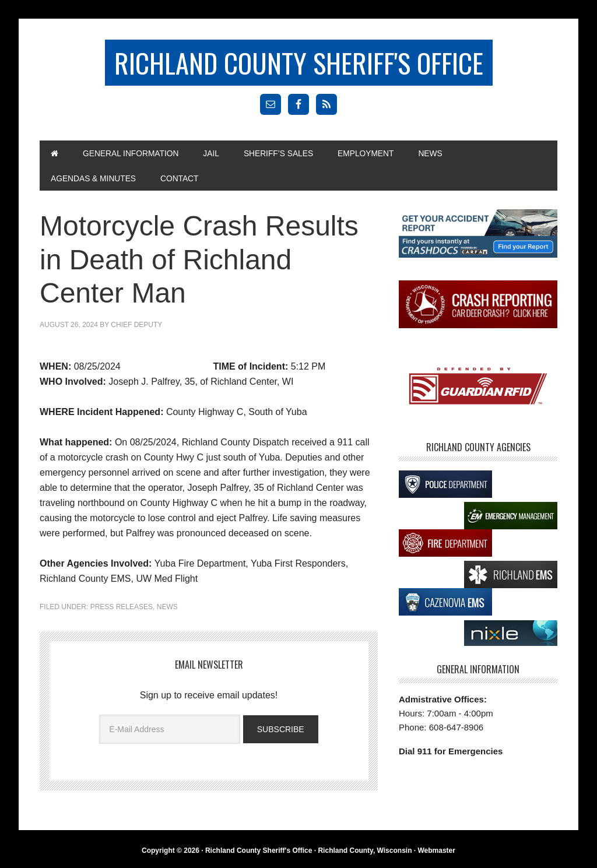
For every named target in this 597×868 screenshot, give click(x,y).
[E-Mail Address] (170, 731)
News (167, 609)
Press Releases (122, 609)
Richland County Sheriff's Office (298, 63)
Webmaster (436, 852)
